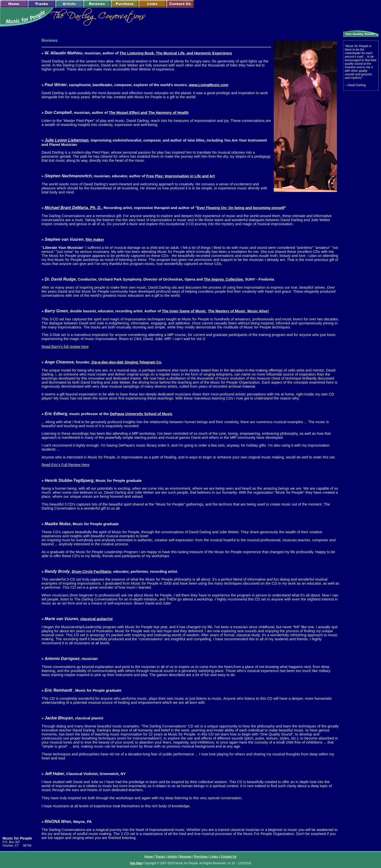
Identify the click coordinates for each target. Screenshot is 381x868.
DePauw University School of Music (141, 414)
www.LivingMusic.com (209, 85)
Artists (172, 857)
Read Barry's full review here (65, 347)
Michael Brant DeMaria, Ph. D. (73, 208)
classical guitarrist (96, 619)
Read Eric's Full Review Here (65, 465)
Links (214, 857)
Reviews (186, 857)
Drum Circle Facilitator (91, 572)
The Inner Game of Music (184, 311)
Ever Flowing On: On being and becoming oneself (241, 208)
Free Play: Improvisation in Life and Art (181, 176)
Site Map (136, 863)
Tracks (160, 857)
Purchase (201, 857)
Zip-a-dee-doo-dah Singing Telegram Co (126, 362)
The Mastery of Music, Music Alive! (238, 311)
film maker (95, 240)
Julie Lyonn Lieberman (66, 140)
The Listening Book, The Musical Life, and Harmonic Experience (176, 53)
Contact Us (229, 857)
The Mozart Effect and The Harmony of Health (149, 113)
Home (149, 857)
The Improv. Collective (223, 279)
